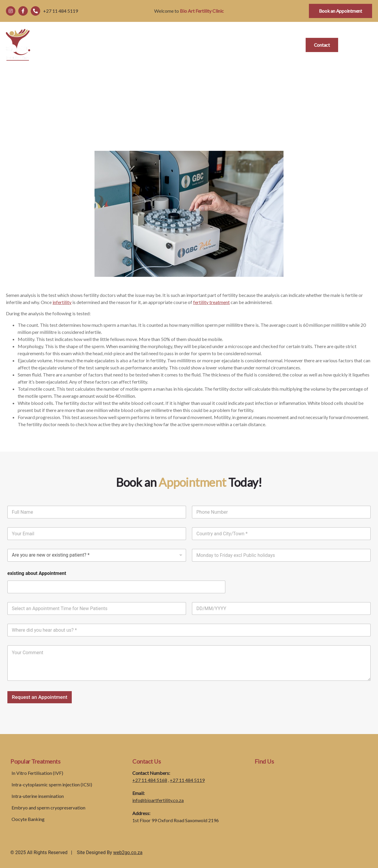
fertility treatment (211, 302)
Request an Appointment (40, 697)
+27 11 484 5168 (150, 780)
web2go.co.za (128, 852)
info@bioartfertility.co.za (158, 800)
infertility (62, 302)
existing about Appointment (37, 573)
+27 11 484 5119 (187, 780)
